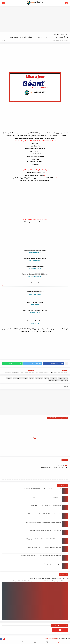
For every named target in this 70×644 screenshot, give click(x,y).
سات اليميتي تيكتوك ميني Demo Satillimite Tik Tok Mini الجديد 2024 (46, 497)
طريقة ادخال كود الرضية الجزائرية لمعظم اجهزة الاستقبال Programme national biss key (41, 556)
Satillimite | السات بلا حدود (52, 639)
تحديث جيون (39, 378)
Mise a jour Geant (54, 380)
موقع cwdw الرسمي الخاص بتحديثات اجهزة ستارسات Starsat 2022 (46, 505)
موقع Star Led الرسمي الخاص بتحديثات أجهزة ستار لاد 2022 (47, 564)
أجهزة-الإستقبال (64, 34)
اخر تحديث (56, 34)
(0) (3, 40)
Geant (9, 378)
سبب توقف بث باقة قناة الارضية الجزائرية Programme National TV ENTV (44, 547)
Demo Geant (17, 378)
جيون (31, 378)
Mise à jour (64, 380)
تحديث (47, 378)
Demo (25, 378)
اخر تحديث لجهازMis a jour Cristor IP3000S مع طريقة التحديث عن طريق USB (43, 539)
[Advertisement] (35, 19)
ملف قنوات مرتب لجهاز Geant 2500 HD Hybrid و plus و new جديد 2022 (45, 514)
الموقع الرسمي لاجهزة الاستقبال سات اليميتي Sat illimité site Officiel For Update (42, 489)
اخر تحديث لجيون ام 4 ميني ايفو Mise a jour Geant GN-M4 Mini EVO (45, 531)
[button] (54, 363)
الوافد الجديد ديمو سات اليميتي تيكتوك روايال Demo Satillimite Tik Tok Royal (44, 522)
